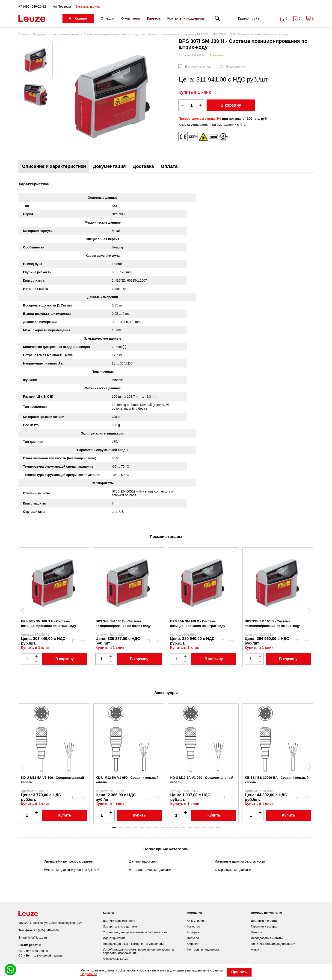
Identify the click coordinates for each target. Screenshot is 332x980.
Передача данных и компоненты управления (134, 944)
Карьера (154, 18)
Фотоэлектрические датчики (150, 870)
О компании (131, 18)
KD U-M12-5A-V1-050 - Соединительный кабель (127, 780)
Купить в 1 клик (195, 92)
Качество (194, 926)
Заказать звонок (87, 6)
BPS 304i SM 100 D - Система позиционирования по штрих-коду (198, 624)
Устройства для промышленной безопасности (135, 932)
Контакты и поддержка (186, 18)
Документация (109, 166)
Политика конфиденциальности (273, 944)
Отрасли (107, 18)
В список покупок (198, 67)
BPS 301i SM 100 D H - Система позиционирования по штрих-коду (49, 624)
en (260, 18)
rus (253, 18)
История (193, 932)
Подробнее (89, 974)
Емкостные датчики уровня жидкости (72, 870)
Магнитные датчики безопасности (240, 861)
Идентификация (114, 938)
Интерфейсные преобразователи (69, 861)
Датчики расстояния (144, 861)
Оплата (169, 166)
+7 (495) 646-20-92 (32, 6)
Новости (257, 932)
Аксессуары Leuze (116, 959)
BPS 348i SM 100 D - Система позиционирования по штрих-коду (123, 624)
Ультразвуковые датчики (233, 870)
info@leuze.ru (61, 6)
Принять (239, 972)
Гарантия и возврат (264, 926)
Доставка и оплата (264, 921)
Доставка (143, 166)
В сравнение (236, 67)
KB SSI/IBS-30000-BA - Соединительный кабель (277, 780)
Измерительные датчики (120, 926)
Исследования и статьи (267, 938)
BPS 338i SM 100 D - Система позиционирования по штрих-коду (272, 624)
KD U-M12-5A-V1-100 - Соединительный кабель (52, 780)
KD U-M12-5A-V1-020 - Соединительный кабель (202, 780)
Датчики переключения (119, 921)
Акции (255, 949)
